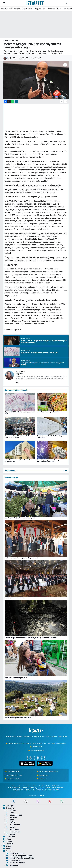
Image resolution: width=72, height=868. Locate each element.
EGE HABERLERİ (14, 815)
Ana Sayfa (8, 806)
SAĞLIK (34, 790)
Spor (44, 9)
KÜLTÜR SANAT (18, 790)
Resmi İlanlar (13, 829)
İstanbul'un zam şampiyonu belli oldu (48, 412)
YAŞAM (44, 790)
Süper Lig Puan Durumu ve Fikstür (20, 858)
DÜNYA (11, 827)
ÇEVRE (32, 788)
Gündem (17, 9)
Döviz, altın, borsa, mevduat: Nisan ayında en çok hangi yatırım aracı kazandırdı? (51, 461)
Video (7, 839)
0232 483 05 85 (37, 747)
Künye (13, 786)
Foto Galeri (9, 837)
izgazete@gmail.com (37, 751)
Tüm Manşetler (43, 775)
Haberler (7, 41)
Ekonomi (52, 9)
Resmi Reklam (13, 832)
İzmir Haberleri (7, 9)
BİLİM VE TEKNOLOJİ (15, 788)
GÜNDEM (25, 788)
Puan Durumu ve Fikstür (14, 775)
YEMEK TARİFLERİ (53, 790)
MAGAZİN (27, 790)
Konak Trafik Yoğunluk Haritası (48, 772)
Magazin (37, 9)
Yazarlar (8, 841)
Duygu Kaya (20, 374)
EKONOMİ (15, 41)
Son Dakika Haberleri (13, 779)
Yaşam (59, 9)
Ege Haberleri (27, 9)
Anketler (8, 844)
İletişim (8, 848)
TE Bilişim (41, 795)
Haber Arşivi (42, 779)
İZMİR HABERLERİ (58, 788)
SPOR (39, 790)
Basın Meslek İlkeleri (25, 786)
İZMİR (10, 813)
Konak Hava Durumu (13, 772)
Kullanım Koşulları (39, 786)
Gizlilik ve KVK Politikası (53, 786)
